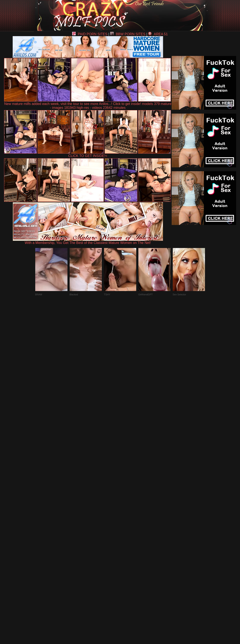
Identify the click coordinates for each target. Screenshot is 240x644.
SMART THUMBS (128, 544)
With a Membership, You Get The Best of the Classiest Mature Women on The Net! (88, 241)
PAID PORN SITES (90, 34)
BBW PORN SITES (128, 34)
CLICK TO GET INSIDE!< (88, 156)
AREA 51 (158, 34)
